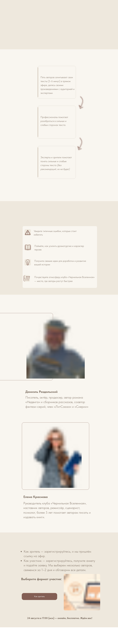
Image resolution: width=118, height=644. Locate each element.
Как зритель (39, 596)
